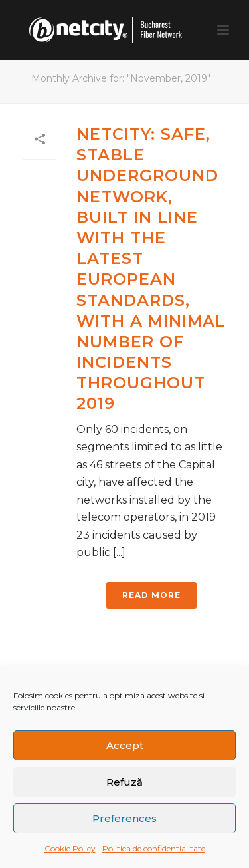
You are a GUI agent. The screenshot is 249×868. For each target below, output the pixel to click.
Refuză (124, 782)
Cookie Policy (70, 848)
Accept (125, 745)
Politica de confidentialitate (154, 848)
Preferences (124, 818)
